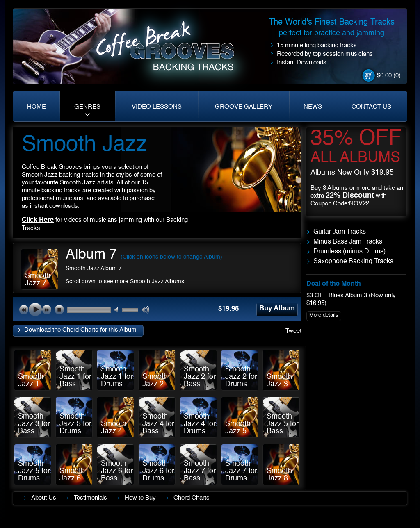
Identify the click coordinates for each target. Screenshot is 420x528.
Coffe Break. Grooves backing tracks (171, 50)
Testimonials (90, 498)
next (47, 310)
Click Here (38, 220)
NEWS (313, 107)
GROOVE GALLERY (244, 107)
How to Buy (140, 498)
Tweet (293, 331)
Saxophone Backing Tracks (353, 262)
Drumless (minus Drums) (349, 252)
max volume (146, 310)
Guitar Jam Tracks (340, 232)
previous (24, 310)
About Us (44, 498)
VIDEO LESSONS (157, 107)
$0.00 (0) (389, 76)
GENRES (87, 107)
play (35, 310)
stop (59, 310)
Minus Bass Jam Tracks (348, 242)
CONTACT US (371, 107)
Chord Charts (192, 498)
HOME (37, 107)
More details (324, 315)
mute (119, 310)
